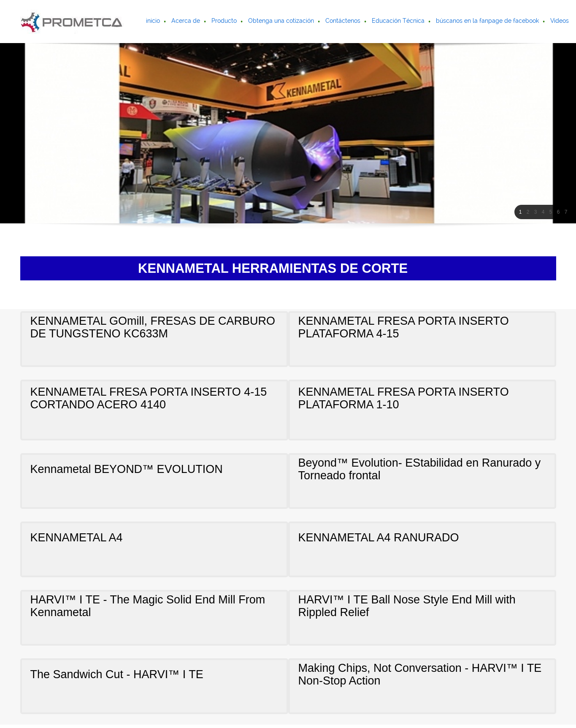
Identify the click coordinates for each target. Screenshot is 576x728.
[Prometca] (72, 22)
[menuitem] (153, 22)
